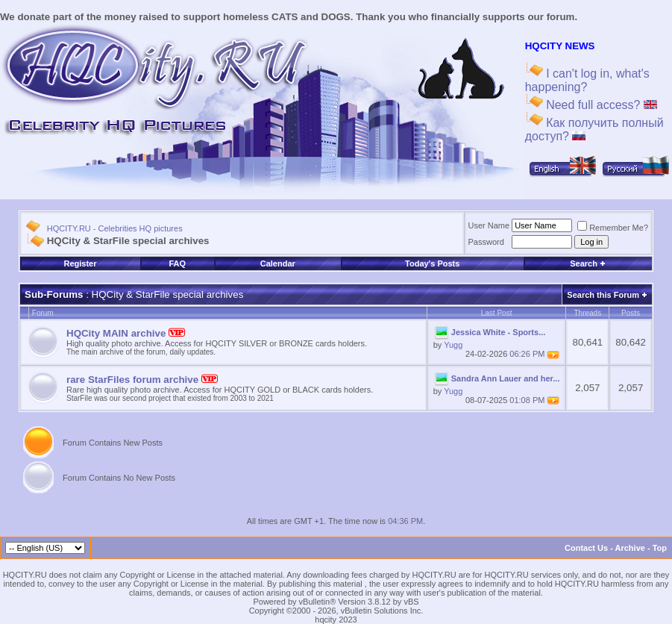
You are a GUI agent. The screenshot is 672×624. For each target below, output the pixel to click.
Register (80, 263)
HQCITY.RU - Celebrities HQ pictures (115, 228)
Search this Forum (603, 295)
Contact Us (586, 548)
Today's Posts (432, 263)
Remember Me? (613, 228)
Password (486, 242)
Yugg (453, 345)
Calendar (278, 263)
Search (588, 263)
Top (660, 548)
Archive (630, 548)
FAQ (177, 263)
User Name (489, 225)
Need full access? (600, 105)
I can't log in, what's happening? (587, 80)
